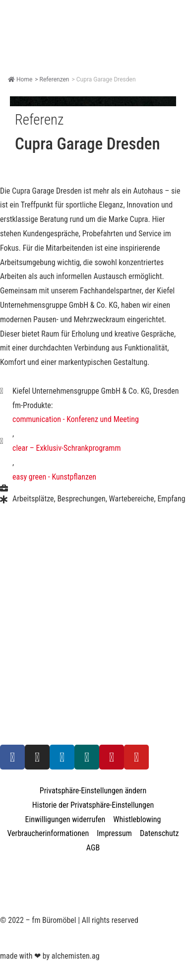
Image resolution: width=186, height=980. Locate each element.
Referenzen (55, 79)
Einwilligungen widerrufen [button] (65, 819)
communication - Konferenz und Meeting (76, 419)
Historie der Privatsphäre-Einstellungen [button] (93, 805)
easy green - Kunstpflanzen (54, 477)
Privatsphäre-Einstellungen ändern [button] (93, 791)
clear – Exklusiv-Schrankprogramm (66, 448)
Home (20, 79)
